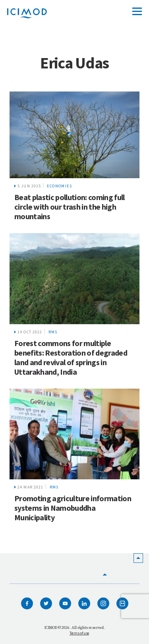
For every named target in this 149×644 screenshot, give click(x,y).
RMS (53, 332)
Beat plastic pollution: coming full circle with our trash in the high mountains (70, 207)
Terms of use (79, 633)
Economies (59, 186)
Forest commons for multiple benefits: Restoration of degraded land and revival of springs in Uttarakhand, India (71, 357)
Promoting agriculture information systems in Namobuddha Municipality (73, 508)
